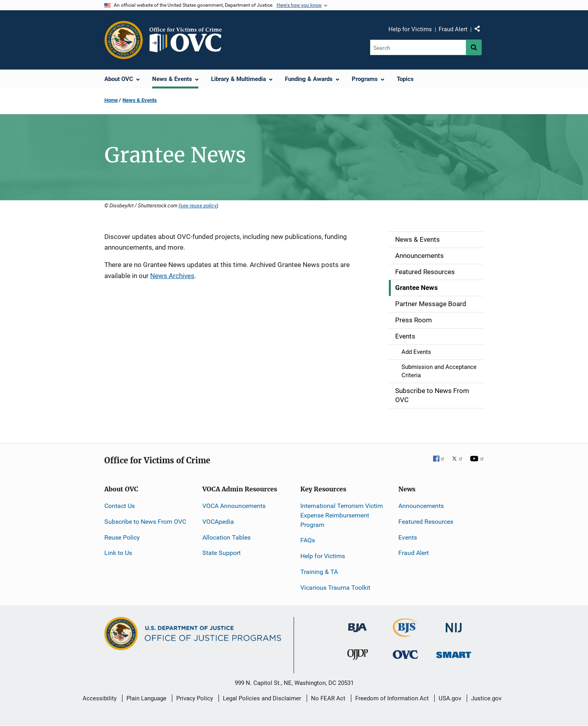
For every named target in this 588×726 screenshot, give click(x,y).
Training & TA (319, 572)
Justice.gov (486, 698)
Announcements (421, 506)
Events (408, 537)
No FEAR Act (328, 698)
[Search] (418, 47)
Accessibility (100, 698)
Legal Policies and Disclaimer (262, 698)
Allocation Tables (226, 537)
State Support (221, 553)
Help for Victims (410, 29)
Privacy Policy (195, 698)
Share (480, 30)
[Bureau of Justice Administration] (357, 624)
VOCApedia (218, 522)
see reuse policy (198, 205)
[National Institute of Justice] (454, 624)
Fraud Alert (453, 29)
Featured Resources (426, 522)
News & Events (140, 100)
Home (111, 100)
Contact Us (120, 506)
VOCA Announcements (234, 506)
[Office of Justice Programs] (124, 40)
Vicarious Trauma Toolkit (335, 588)
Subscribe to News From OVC (145, 522)
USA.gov (450, 698)
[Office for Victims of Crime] (405, 654)
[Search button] (474, 47)
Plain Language (146, 698)
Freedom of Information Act (392, 698)
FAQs (308, 540)
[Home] (189, 40)
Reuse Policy (122, 537)
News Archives (172, 276)
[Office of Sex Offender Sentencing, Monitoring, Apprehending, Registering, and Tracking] (454, 653)
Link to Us (118, 553)
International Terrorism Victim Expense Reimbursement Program (342, 515)
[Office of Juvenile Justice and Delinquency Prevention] (358, 656)
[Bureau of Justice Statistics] (406, 633)
